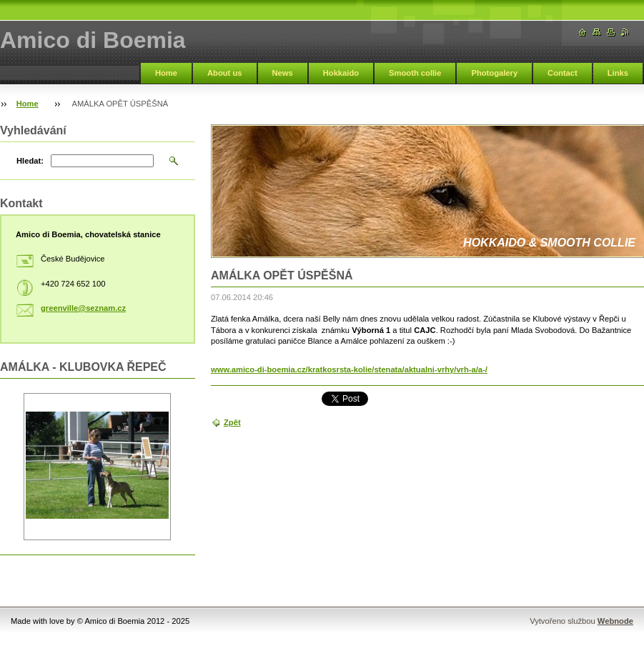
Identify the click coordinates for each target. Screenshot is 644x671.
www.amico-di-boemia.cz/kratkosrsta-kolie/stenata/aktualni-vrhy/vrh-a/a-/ (349, 369)
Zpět (232, 422)
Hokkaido (341, 73)
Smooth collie (415, 73)
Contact (563, 73)
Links (618, 73)
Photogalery (494, 73)
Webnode (615, 621)
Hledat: (30, 161)
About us (224, 73)
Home (166, 73)
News (283, 73)
